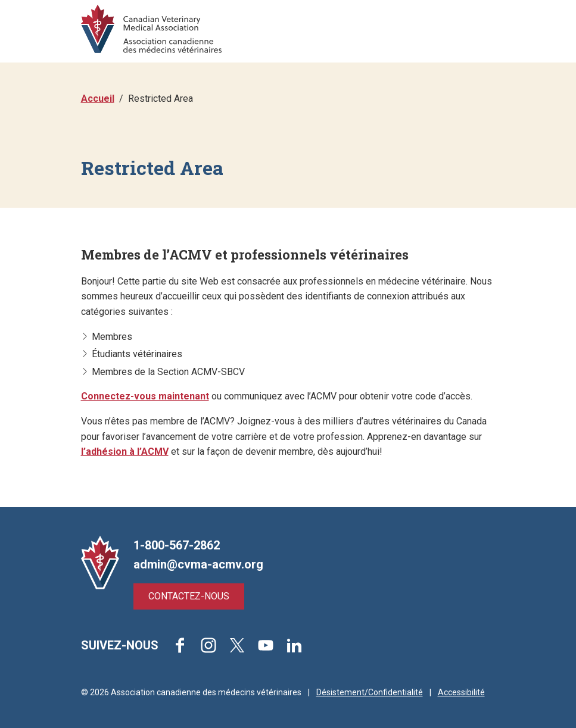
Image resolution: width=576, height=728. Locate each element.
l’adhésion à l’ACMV (125, 452)
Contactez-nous (189, 596)
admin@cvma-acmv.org (198, 564)
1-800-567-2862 (177, 545)
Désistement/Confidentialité (370, 692)
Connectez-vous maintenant (145, 396)
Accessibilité (461, 692)
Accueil (98, 99)
